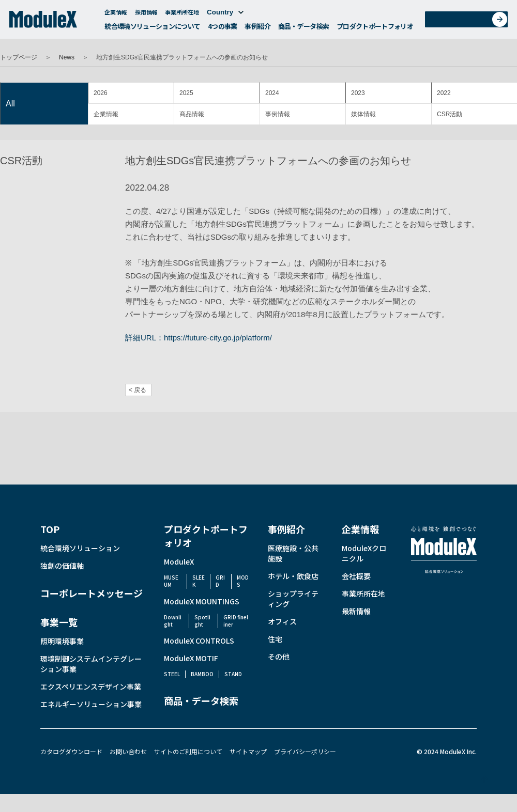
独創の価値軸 (62, 566)
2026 (101, 93)
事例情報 (278, 114)
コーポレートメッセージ (92, 593)
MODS (243, 581)
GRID (220, 581)
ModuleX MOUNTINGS (202, 601)
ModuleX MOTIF (191, 658)
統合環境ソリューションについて (152, 29)
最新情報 (356, 611)
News (67, 57)
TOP (50, 529)
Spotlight (202, 621)
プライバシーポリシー (305, 751)
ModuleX (179, 561)
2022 (444, 93)
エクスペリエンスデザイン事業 (91, 686)
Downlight (173, 621)
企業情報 (116, 14)
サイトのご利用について (188, 751)
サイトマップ (248, 751)
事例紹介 (257, 29)
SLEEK (199, 581)
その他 (279, 657)
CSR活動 (450, 114)
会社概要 (356, 576)
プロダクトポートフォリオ (375, 29)
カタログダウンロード (71, 751)
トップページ (19, 57)
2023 (358, 93)
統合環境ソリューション (80, 548)
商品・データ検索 (304, 29)
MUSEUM (171, 581)
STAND (233, 674)
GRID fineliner (236, 621)
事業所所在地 (182, 14)
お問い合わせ (470, 22)
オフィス (282, 621)
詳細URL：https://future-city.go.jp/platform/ (199, 338)
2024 (272, 93)
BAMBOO (202, 674)
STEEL (172, 674)
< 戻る (138, 390)
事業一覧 (59, 622)
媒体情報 (363, 114)
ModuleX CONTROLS (199, 641)
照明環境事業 (62, 641)
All (10, 104)
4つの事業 (223, 29)
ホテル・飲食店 (293, 576)
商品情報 (192, 114)
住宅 (275, 639)
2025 (186, 93)
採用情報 (146, 14)
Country (225, 15)
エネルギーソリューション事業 (91, 704)
